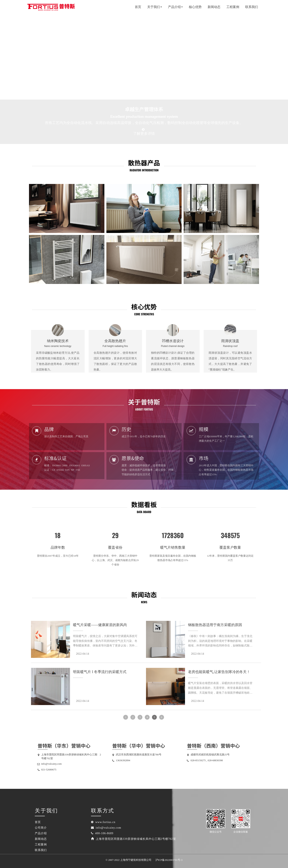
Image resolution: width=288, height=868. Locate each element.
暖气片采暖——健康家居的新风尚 (100, 625)
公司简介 (41, 828)
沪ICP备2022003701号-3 (169, 860)
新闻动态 (214, 7)
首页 (138, 7)
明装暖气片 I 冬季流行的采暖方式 (100, 672)
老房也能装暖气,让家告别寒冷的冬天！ (219, 672)
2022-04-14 (82, 654)
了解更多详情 (144, 134)
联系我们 (252, 7)
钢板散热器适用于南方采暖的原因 (215, 625)
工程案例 (233, 7)
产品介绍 (41, 833)
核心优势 (195, 7)
